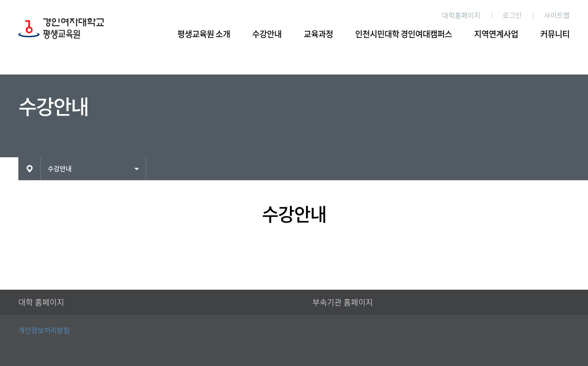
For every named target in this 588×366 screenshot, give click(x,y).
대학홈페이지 (461, 15)
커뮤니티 (555, 34)
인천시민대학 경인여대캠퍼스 (404, 34)
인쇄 (565, 168)
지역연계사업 (496, 34)
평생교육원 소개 (204, 34)
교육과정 (318, 34)
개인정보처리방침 (44, 330)
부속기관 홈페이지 (343, 302)
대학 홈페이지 (41, 302)
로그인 (512, 15)
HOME (29, 169)
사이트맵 (557, 15)
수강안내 (267, 34)
